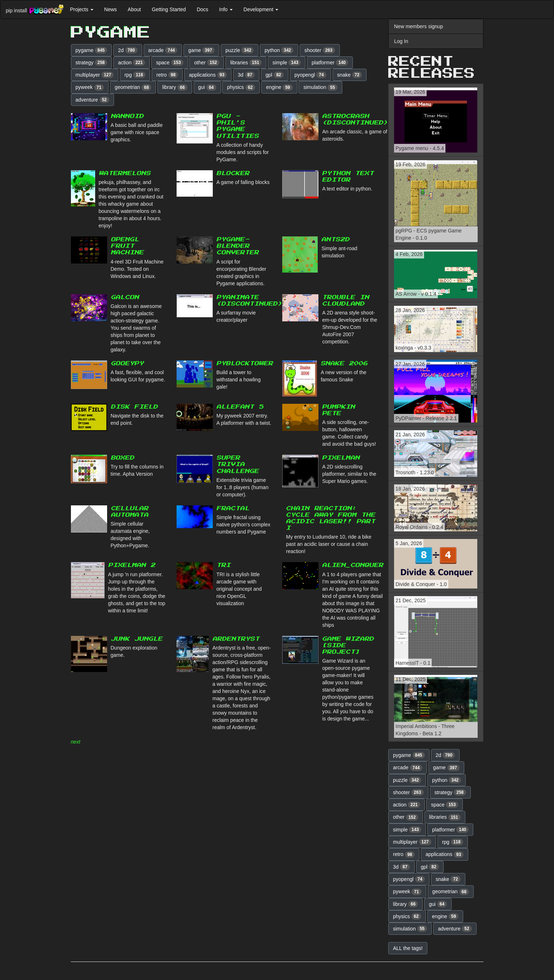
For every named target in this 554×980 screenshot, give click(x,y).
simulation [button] (320, 87)
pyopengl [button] (310, 75)
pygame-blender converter (238, 246)
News (111, 9)
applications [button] (208, 75)
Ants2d (335, 239)
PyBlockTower (245, 363)
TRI (223, 565)
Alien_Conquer (353, 565)
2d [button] (128, 50)
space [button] (170, 63)
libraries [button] (246, 63)
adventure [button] (93, 100)
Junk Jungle (137, 639)
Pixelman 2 (132, 565)
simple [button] (287, 63)
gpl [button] (275, 75)
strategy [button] (92, 63)
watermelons (125, 173)
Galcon (125, 297)
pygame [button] (92, 50)
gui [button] (207, 87)
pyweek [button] (90, 87)
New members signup (418, 26)
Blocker (233, 173)
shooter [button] (320, 50)
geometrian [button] (133, 87)
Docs (203, 9)
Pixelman (341, 458)
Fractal (233, 508)
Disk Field (134, 407)
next (76, 742)
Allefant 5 (240, 407)
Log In (401, 41)
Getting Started (169, 9)
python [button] (279, 50)
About (134, 9)
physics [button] (241, 87)
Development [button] (261, 9)
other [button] (207, 63)
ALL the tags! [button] (408, 948)
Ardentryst (236, 639)
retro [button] (167, 75)
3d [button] (246, 75)
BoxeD (122, 458)
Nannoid (127, 116)
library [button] (175, 87)
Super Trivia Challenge (238, 464)
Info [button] (226, 9)
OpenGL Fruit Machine (127, 246)
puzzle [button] (240, 50)
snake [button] (350, 75)
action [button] (132, 63)
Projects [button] (81, 9)
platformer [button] (330, 63)
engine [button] (279, 87)
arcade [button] (163, 50)
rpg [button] (135, 75)
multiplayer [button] (95, 75)
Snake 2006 (344, 363)
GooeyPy (127, 363)
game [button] (201, 50)
